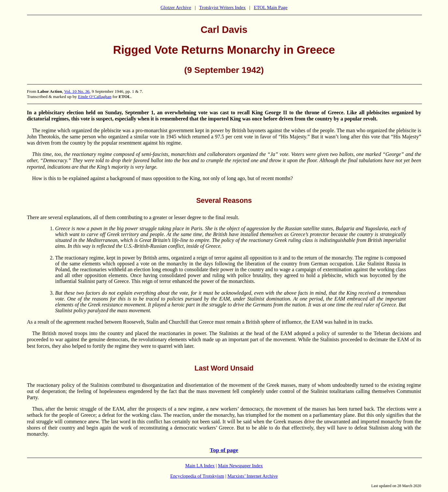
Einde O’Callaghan (95, 97)
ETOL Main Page (271, 7)
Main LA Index (200, 466)
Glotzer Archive (176, 7)
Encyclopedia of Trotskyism (197, 476)
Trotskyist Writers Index (222, 7)
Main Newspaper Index (240, 466)
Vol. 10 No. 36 (77, 91)
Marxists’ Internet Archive (253, 476)
